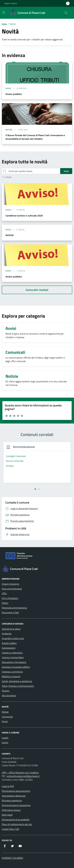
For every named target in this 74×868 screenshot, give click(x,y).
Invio (66, 171)
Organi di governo (10, 584)
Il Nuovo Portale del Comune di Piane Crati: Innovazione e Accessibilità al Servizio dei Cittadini (35, 137)
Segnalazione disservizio (14, 796)
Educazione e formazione (14, 662)
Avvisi (5, 721)
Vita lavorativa (9, 695)
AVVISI (8, 230)
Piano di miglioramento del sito (17, 824)
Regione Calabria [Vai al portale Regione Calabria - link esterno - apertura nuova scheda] (11, 3)
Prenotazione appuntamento (16, 791)
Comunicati (7, 717)
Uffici (4, 593)
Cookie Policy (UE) (11, 829)
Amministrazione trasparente (16, 805)
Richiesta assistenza (12, 800)
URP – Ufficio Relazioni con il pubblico (20, 772)
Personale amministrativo (14, 608)
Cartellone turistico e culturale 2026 (24, 216)
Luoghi (5, 738)
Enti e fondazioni (10, 598)
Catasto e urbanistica (12, 653)
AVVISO (9, 235)
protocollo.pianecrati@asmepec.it (23, 776)
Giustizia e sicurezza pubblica (16, 667)
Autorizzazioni (9, 648)
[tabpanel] (37, 464)
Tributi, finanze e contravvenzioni (18, 686)
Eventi (5, 742)
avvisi (8, 88)
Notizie (5, 712)
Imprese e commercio (12, 672)
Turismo (5, 691)
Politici (5, 603)
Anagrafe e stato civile (13, 638)
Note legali (7, 815)
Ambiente (7, 634)
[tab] (35, 489)
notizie (9, 130)
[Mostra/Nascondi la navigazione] (4, 12)
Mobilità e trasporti (11, 676)
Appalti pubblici (9, 643)
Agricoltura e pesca (11, 629)
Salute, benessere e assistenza (17, 681)
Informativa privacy (11, 810)
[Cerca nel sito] (66, 13)
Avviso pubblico (14, 94)
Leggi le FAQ (8, 786)
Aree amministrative (12, 589)
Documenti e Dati (10, 612)
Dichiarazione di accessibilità (16, 820)
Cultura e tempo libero (13, 657)
